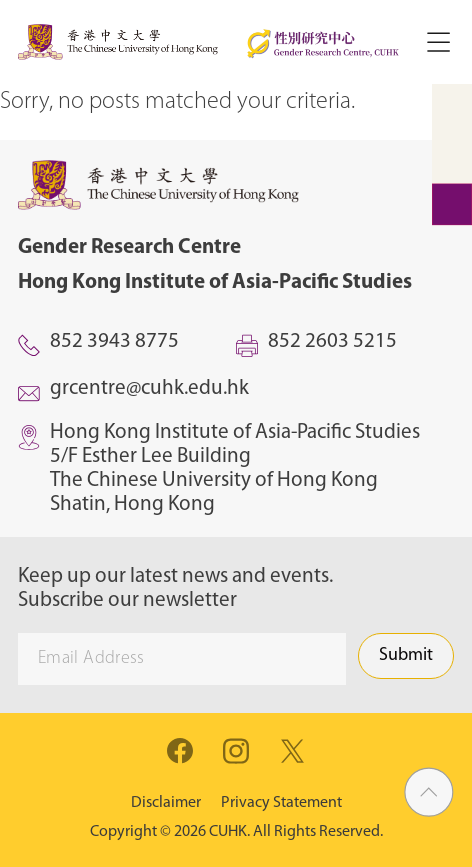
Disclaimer (166, 803)
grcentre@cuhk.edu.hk (149, 388)
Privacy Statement (281, 803)
